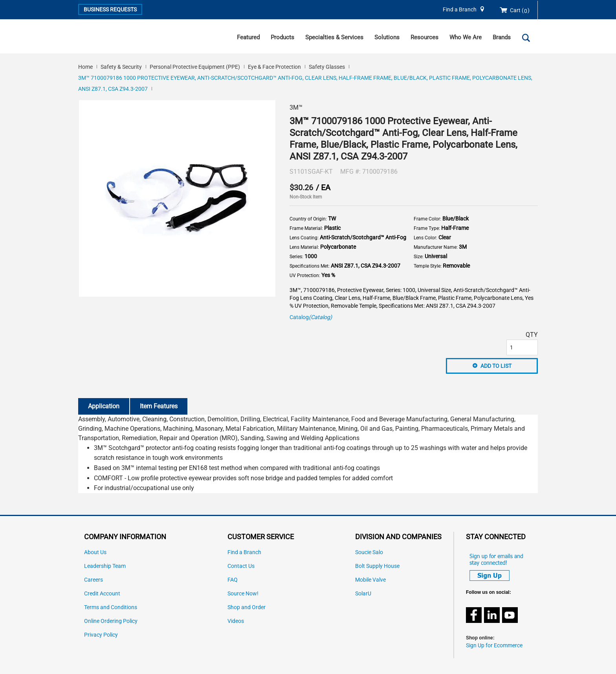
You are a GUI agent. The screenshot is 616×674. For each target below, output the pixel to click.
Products (282, 37)
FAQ (233, 580)
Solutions (387, 37)
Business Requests (110, 9)
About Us (95, 552)
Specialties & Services (334, 37)
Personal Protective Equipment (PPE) (195, 67)
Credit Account (102, 594)
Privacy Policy (101, 635)
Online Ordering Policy (111, 621)
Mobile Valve (370, 580)
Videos (236, 621)
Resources (424, 37)
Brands (502, 37)
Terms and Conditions (111, 607)
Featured (248, 37)
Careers (93, 580)
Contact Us (241, 566)
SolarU (363, 594)
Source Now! (243, 594)
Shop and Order (247, 607)
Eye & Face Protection (274, 67)
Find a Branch (460, 10)
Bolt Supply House (377, 566)
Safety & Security (121, 67)
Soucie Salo (369, 552)
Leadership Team (105, 566)
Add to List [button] (496, 366)
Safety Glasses (327, 67)
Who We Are (466, 37)
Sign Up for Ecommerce (494, 646)
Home (85, 67)
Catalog (311, 317)
